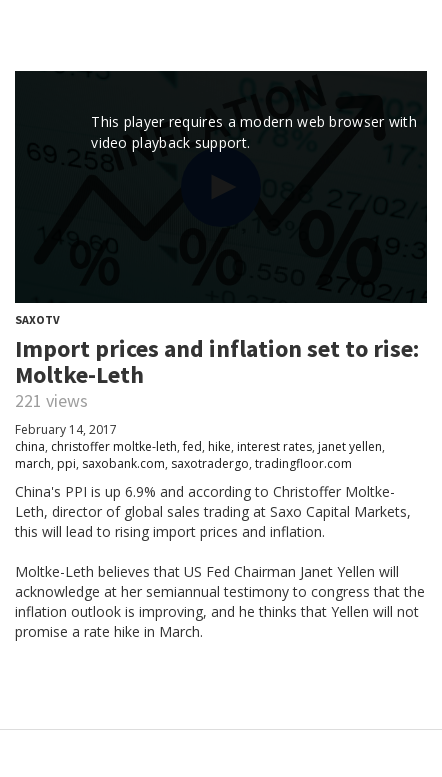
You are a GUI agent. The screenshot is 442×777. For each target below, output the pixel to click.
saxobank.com (123, 463)
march (33, 463)
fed (192, 446)
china (30, 446)
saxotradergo (210, 463)
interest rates (274, 446)
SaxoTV (37, 319)
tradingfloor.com (303, 463)
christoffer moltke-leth (114, 446)
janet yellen (350, 446)
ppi (66, 463)
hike (219, 446)
